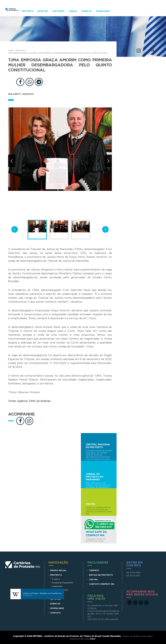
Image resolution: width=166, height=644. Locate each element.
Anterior (12, 161)
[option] (60, 162)
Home (11, 51)
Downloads (103, 11)
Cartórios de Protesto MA (23, 571)
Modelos (87, 11)
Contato (27, 28)
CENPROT (94, 570)
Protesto (28, 11)
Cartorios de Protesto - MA (12, 15)
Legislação (57, 586)
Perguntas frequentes (62, 583)
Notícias (20, 51)
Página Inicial (58, 570)
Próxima (108, 161)
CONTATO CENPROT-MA (102, 584)
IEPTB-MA (43, 11)
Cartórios (58, 11)
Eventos (55, 604)
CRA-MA (93, 580)
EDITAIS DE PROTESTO (101, 575)
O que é (56, 579)
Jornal (73, 11)
